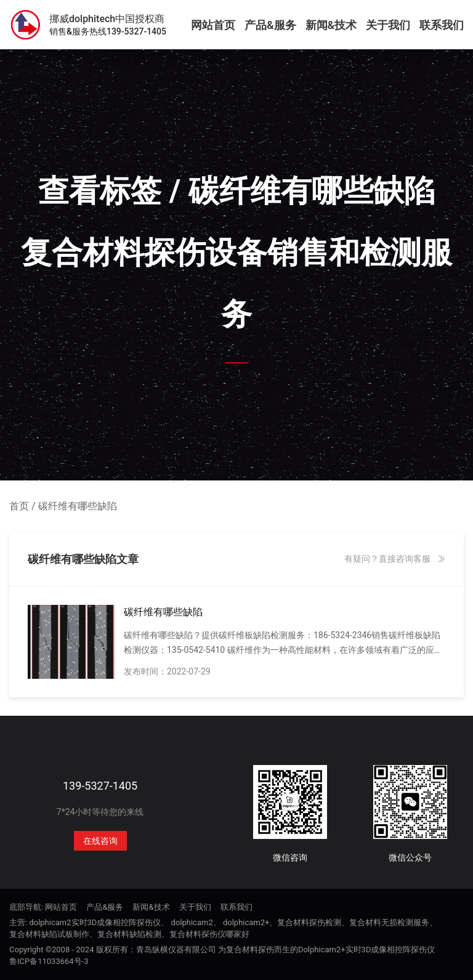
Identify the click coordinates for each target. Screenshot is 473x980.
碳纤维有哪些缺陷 (78, 506)
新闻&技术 (331, 25)
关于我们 (388, 25)
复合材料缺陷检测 (129, 934)
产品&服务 (270, 25)
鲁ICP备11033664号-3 (49, 961)
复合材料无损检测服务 (389, 922)
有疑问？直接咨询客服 (395, 559)
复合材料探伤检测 (309, 922)
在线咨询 (100, 841)
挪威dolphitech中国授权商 (107, 19)
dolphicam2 (192, 922)
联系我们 (442, 25)
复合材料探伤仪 (197, 934)
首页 (19, 506)
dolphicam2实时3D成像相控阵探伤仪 (95, 922)
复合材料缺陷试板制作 (49, 934)
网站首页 (213, 25)
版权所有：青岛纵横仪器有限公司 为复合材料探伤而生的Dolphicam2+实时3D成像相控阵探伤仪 (266, 950)
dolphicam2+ (246, 922)
